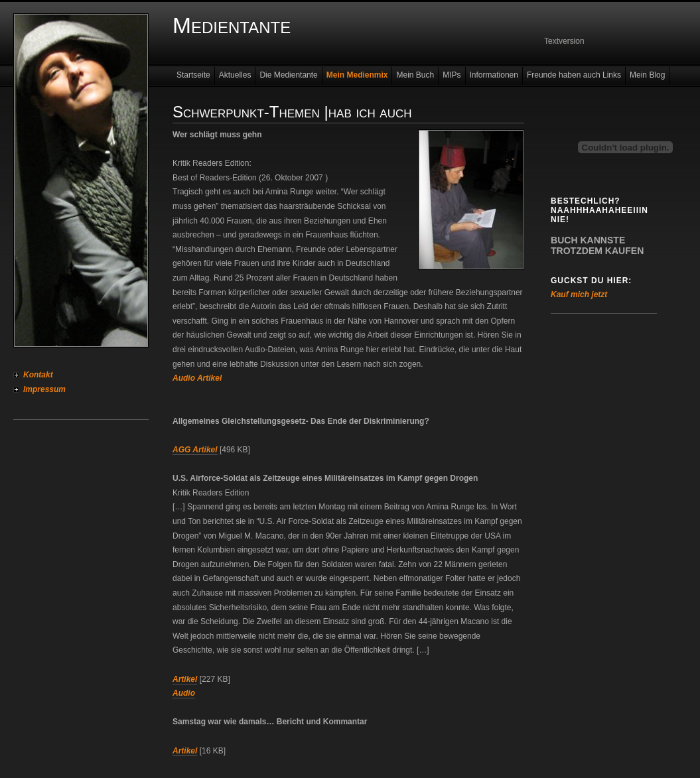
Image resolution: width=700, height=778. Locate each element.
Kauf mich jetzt (579, 294)
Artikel (185, 679)
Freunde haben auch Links (574, 75)
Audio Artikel (197, 378)
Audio (184, 693)
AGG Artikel (195, 450)
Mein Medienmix (357, 75)
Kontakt (38, 375)
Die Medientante (288, 75)
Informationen (494, 75)
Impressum (44, 389)
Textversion (564, 41)
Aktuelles (235, 75)
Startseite (193, 75)
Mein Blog (647, 75)
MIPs (452, 75)
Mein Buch (415, 75)
